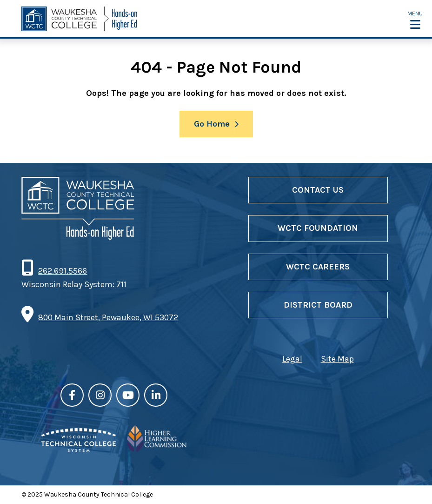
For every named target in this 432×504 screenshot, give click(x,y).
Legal (292, 359)
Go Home (212, 124)
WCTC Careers (318, 267)
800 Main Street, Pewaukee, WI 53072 (108, 317)
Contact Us (318, 190)
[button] (415, 20)
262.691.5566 (62, 271)
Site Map (337, 359)
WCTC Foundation (318, 228)
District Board (318, 305)
